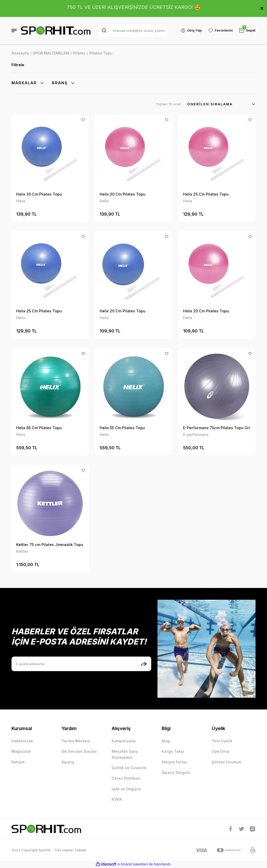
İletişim (18, 762)
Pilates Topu (101, 53)
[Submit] (144, 664)
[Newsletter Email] (81, 664)
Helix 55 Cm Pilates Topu (122, 428)
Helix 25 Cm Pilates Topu (206, 194)
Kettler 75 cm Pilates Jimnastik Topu (50, 545)
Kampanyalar (124, 741)
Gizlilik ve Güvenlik (129, 768)
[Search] (132, 31)
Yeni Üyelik (222, 741)
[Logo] (56, 31)
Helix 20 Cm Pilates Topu (123, 311)
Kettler (22, 551)
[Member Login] (191, 31)
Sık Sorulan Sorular (79, 751)
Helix (21, 201)
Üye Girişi (221, 751)
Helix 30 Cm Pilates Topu (39, 194)
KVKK (117, 799)
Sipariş (68, 762)
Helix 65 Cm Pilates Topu (39, 428)
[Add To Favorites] (83, 120)
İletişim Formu (174, 762)
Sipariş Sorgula (176, 772)
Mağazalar (21, 751)
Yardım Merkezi (76, 741)
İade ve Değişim (126, 789)
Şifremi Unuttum (227, 762)
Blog (166, 741)
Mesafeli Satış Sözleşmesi (125, 754)
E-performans (196, 435)
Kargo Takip (173, 751)
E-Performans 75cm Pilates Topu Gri (217, 428)
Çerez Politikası (126, 778)
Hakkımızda (22, 741)
